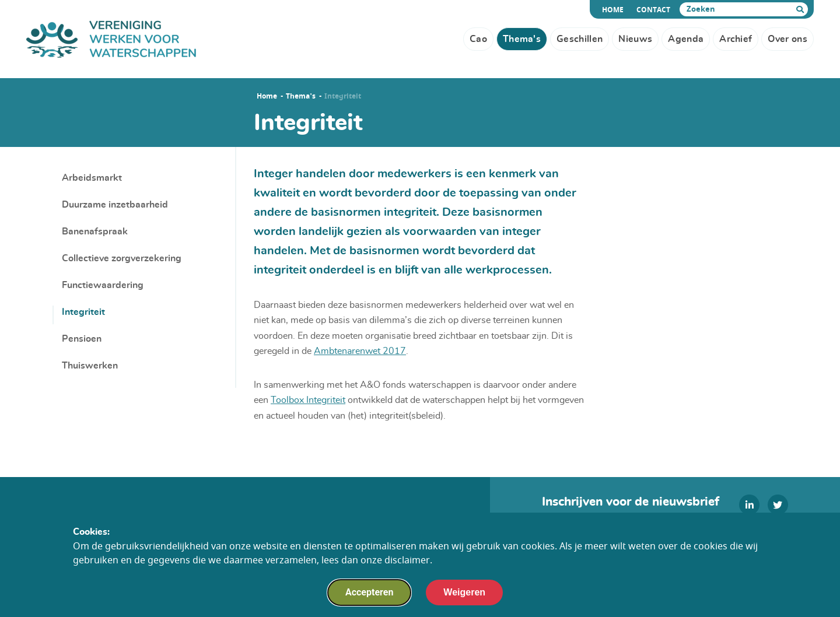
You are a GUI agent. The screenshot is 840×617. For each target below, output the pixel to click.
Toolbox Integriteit (308, 400)
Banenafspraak (95, 232)
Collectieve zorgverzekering (122, 258)
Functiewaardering (103, 285)
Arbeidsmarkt (92, 178)
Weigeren (464, 595)
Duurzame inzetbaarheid (115, 205)
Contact (653, 10)
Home (615, 10)
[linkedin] (749, 505)
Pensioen (82, 339)
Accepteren (369, 595)
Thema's (301, 96)
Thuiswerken (90, 366)
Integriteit (83, 312)
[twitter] (778, 505)
